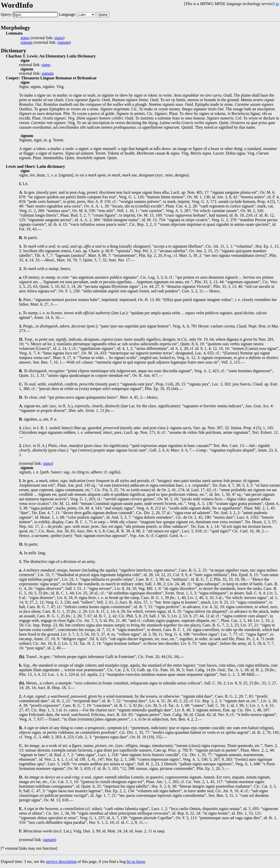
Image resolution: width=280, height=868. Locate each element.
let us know (136, 862)
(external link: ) (43, 38)
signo (25, 38)
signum (27, 42)
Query (103, 15)
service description (61, 862)
